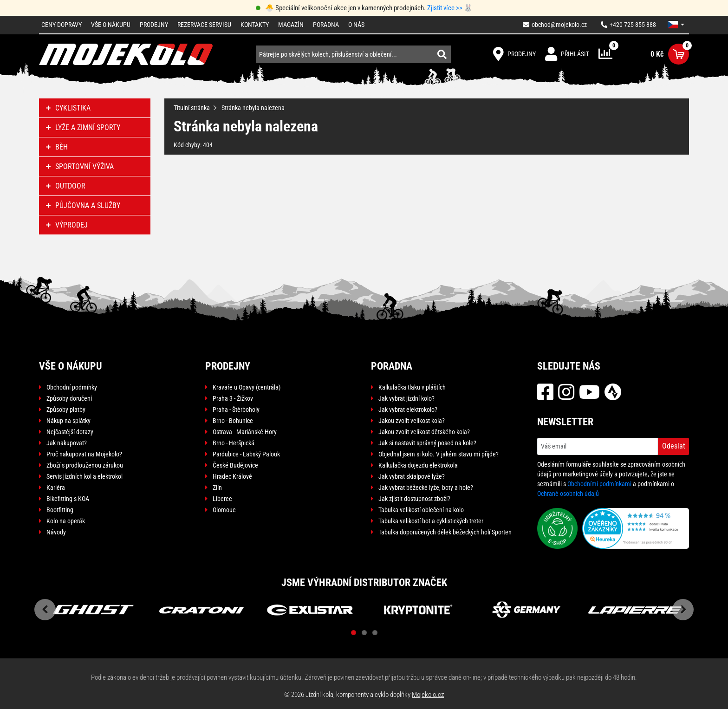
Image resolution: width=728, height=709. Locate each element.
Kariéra (56, 488)
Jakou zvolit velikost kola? (412, 421)
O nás (356, 25)
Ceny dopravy (62, 25)
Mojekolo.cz (428, 695)
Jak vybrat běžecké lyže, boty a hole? (426, 488)
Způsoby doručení (69, 398)
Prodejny (154, 25)
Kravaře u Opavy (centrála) (247, 387)
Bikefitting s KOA (68, 499)
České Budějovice (235, 465)
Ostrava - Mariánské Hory (245, 432)
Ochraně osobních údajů (568, 494)
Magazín (291, 25)
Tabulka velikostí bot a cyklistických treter (431, 521)
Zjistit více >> (445, 8)
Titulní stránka (192, 108)
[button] (676, 25)
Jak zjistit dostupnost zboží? (414, 499)
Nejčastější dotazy (70, 432)
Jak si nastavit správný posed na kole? (427, 443)
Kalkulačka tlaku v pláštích (412, 387)
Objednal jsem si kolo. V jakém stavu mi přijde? (439, 454)
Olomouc (224, 510)
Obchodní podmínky (72, 387)
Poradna (326, 25)
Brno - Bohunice (233, 421)
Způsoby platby (66, 410)
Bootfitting (60, 510)
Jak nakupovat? (67, 443)
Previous (45, 610)
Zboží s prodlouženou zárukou (85, 465)
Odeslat (674, 446)
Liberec (222, 499)
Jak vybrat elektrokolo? (408, 410)
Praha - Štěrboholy (236, 410)
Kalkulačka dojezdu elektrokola (418, 465)
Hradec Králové (232, 476)
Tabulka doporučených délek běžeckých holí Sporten (445, 532)
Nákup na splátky (68, 421)
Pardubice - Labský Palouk (246, 454)
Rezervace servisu (204, 25)
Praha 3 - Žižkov (233, 398)
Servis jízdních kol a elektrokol (84, 476)
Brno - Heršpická (234, 443)
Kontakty (255, 25)
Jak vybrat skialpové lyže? (412, 476)
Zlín (217, 488)
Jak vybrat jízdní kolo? (406, 398)
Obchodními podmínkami (599, 484)
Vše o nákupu (111, 25)
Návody (56, 532)
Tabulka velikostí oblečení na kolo (421, 510)
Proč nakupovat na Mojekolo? (84, 454)
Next (683, 610)
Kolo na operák (66, 521)
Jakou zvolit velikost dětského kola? (424, 432)
